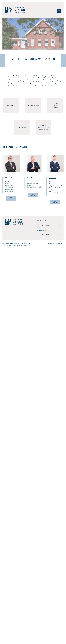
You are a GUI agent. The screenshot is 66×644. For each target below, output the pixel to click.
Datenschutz (60, 244)
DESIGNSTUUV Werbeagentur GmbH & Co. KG (16, 246)
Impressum (51, 244)
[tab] (48, 221)
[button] (59, 11)
